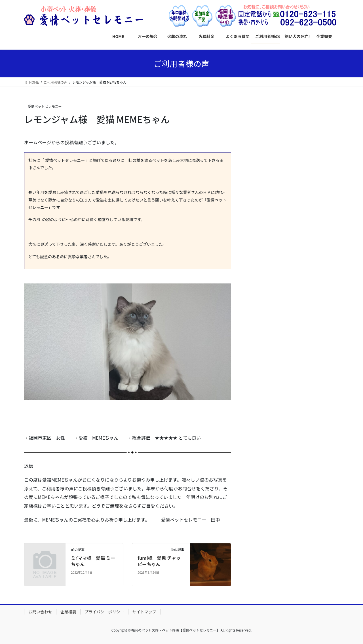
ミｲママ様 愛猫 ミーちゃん (93, 561)
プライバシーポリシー (104, 612)
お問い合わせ (40, 612)
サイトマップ (144, 612)
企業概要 (68, 612)
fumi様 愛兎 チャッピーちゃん (159, 561)
